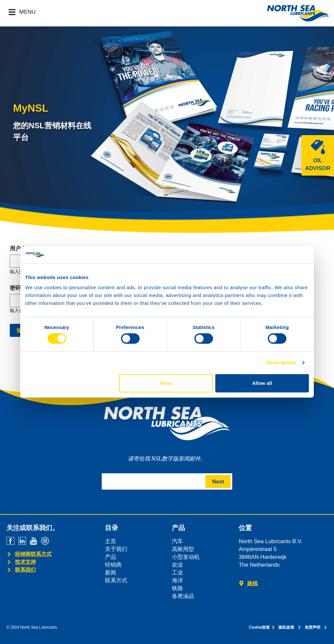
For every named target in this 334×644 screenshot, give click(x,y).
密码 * (17, 288)
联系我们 (25, 570)
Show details (281, 362)
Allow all (262, 383)
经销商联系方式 (33, 554)
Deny (166, 383)
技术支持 (25, 562)
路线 (252, 583)
